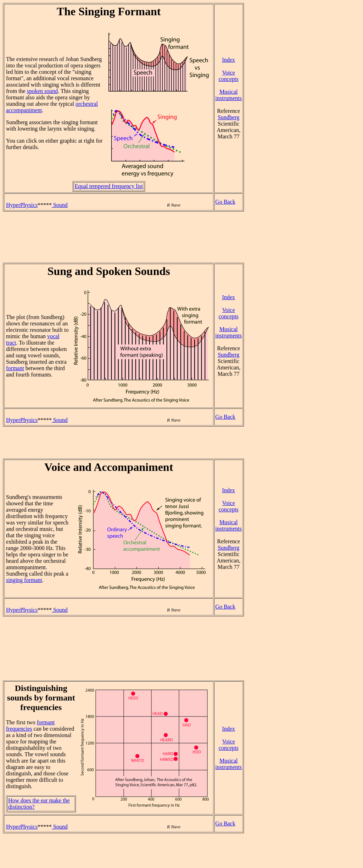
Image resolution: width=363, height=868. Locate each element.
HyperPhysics (22, 205)
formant (15, 368)
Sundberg (228, 117)
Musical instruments (228, 95)
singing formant (24, 580)
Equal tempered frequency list (108, 186)
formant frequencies (30, 726)
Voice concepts (229, 76)
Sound (60, 205)
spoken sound (43, 91)
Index (228, 60)
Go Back (225, 202)
